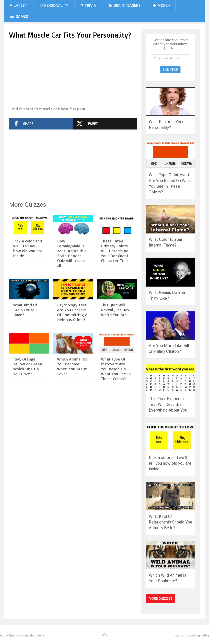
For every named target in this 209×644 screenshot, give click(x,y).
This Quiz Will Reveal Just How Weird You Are (116, 310)
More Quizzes (161, 599)
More (160, 5)
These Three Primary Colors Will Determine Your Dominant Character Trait (115, 251)
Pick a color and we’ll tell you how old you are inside (28, 248)
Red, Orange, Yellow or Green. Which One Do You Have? (28, 366)
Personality (54, 5)
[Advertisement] (73, 73)
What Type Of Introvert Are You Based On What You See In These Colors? (116, 369)
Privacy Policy (199, 635)
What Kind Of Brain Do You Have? (25, 310)
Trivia (88, 5)
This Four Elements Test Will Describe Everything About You (168, 404)
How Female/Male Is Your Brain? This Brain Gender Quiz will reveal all (72, 253)
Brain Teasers (125, 5)
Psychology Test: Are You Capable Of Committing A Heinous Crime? (72, 312)
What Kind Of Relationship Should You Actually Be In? (170, 522)
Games (19, 16)
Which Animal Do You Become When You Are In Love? (72, 366)
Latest (19, 5)
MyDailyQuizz (10, 635)
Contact (178, 635)
